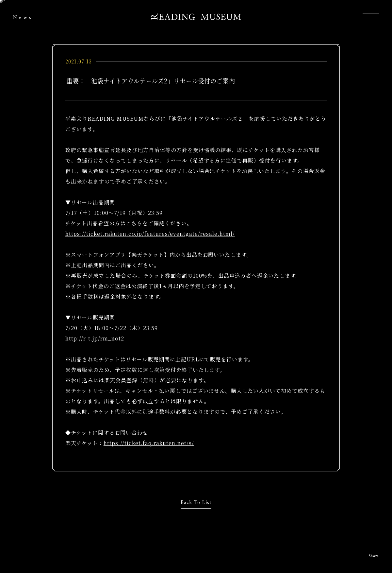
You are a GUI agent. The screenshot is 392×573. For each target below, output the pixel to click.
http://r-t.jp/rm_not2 (95, 338)
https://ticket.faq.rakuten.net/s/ (149, 443)
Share (374, 556)
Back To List (196, 503)
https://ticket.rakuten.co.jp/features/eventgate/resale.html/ (150, 234)
